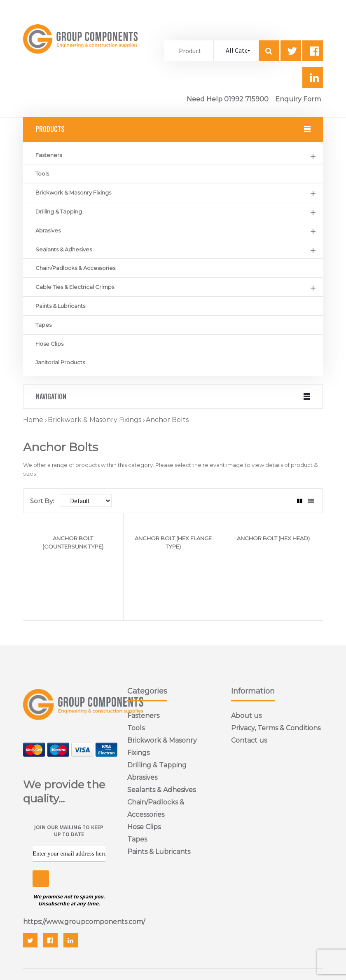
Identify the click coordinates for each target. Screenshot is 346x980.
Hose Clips (49, 344)
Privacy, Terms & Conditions (276, 728)
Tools (42, 173)
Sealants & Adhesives (64, 249)
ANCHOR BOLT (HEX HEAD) (273, 538)
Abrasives (48, 230)
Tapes (43, 325)
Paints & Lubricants (60, 306)
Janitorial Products (60, 362)
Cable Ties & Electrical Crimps (75, 287)
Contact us (249, 740)
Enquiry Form (298, 99)
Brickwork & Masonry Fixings (73, 192)
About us (246, 716)
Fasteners (49, 155)
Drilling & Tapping (59, 211)
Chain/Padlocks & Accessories (75, 268)
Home (33, 420)
